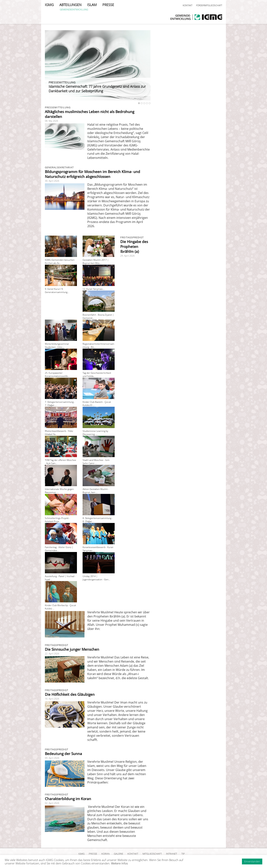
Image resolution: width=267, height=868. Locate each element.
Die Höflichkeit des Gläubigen (70, 694)
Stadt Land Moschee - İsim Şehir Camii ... (96, 462)
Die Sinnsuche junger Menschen (72, 649)
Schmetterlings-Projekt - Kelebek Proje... (57, 520)
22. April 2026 (52, 654)
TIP (183, 854)
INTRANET (172, 854)
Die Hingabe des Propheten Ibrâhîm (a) (134, 247)
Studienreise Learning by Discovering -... (95, 433)
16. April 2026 (52, 699)
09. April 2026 (52, 758)
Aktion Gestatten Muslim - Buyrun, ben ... (96, 491)
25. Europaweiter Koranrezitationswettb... (57, 374)
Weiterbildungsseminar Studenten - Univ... (57, 345)
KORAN (105, 854)
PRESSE (108, 5)
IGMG (49, 5)
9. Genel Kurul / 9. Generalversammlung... (57, 291)
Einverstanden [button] (252, 861)
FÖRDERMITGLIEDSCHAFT (209, 5)
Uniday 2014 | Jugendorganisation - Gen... (96, 578)
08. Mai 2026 (51, 121)
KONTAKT (188, 5)
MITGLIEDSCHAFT (152, 854)
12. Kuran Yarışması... (94, 289)
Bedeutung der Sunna (63, 754)
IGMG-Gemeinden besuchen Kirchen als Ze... (60, 261)
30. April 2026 (52, 181)
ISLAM (92, 5)
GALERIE (119, 854)
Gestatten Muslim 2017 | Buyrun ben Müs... (96, 261)
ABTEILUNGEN (70, 5)
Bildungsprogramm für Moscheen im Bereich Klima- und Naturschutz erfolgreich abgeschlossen (92, 174)
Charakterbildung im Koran (68, 799)
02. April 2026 (52, 803)
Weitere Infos (119, 863)
